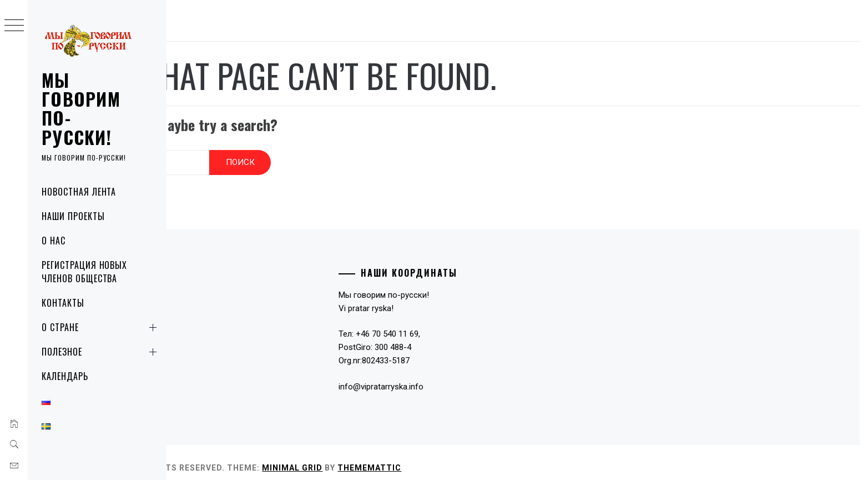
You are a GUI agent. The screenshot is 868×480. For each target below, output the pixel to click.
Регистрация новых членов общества (84, 272)
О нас (54, 241)
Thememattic (479, 457)
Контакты (63, 303)
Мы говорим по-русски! (81, 108)
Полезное (101, 352)
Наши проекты (73, 216)
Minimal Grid (402, 457)
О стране (101, 327)
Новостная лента (79, 192)
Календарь (65, 376)
